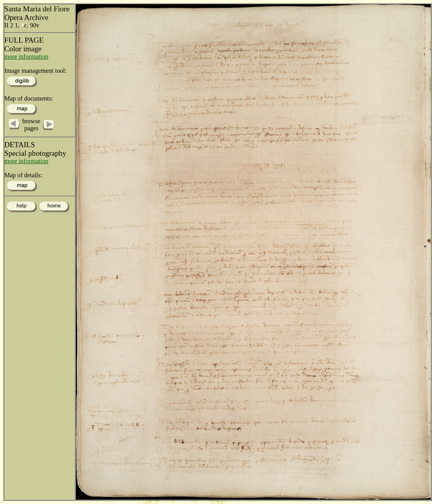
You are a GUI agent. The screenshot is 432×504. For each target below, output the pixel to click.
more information (26, 57)
